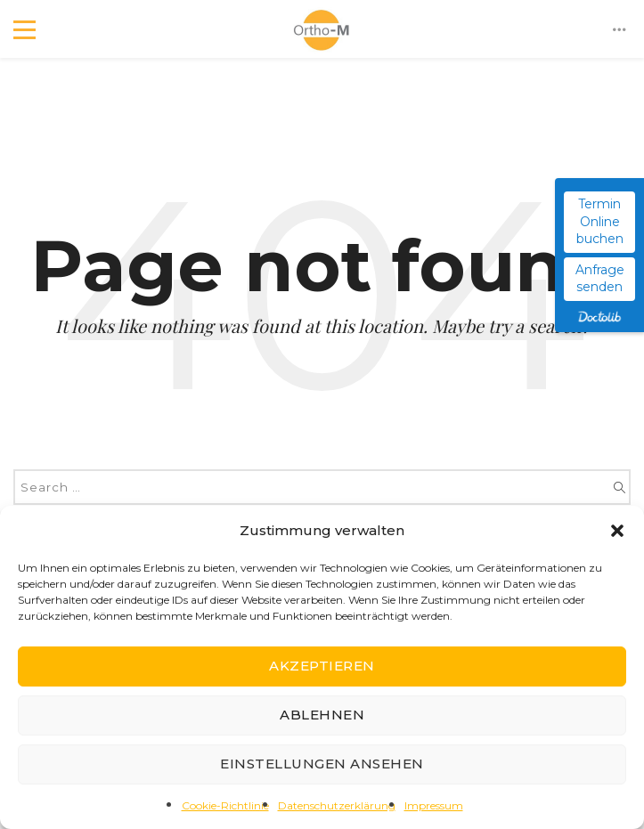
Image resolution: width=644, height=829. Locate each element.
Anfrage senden (600, 279)
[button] (617, 531)
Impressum (434, 805)
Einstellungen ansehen (322, 764)
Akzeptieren (322, 666)
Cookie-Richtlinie (225, 805)
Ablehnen (322, 715)
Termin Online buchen (600, 221)
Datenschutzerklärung (337, 805)
